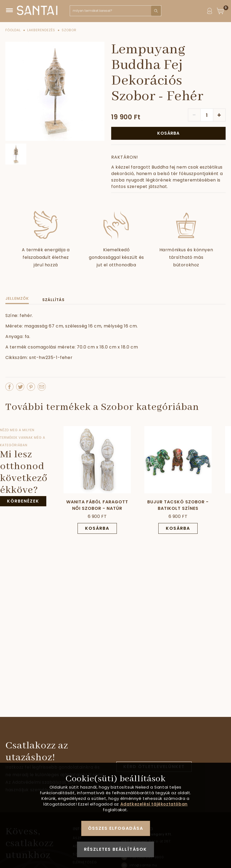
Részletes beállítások (115, 849)
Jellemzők (17, 298)
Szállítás (53, 300)
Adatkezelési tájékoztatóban (154, 804)
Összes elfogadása (116, 828)
